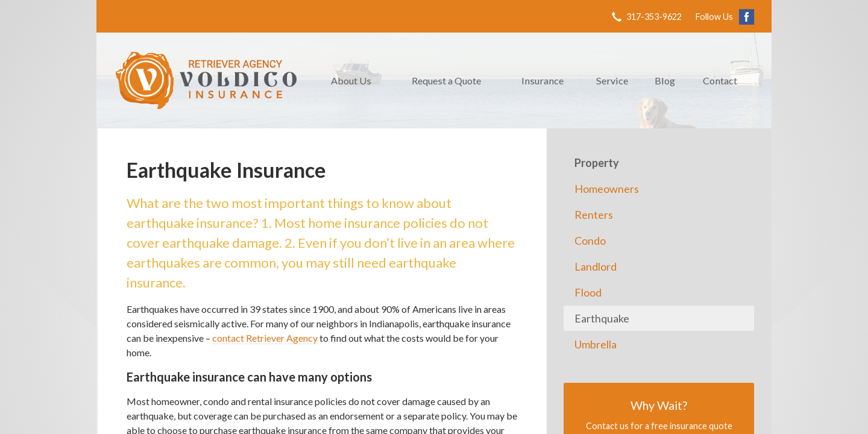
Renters (594, 215)
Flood (588, 292)
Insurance (542, 80)
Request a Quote (446, 80)
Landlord (596, 266)
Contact (720, 80)
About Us (351, 80)
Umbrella (596, 344)
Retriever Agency (206, 80)
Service (612, 80)
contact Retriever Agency (265, 338)
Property (597, 163)
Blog (665, 80)
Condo (590, 241)
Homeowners (607, 189)
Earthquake (602, 318)
